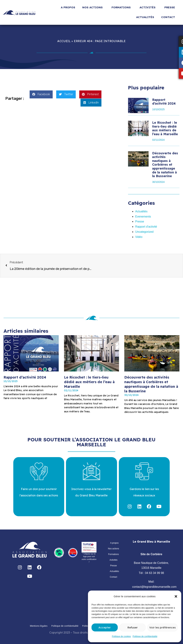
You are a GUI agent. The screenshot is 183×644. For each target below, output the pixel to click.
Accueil (64, 41)
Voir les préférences (163, 627)
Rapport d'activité (146, 227)
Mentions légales (39, 626)
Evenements (143, 217)
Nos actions (93, 7)
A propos (68, 7)
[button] (176, 596)
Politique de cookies (121, 636)
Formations (122, 7)
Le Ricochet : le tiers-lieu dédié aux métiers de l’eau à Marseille (165, 128)
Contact (169, 17)
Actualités (145, 17)
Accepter (105, 627)
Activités (148, 7)
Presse (171, 7)
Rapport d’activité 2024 (164, 102)
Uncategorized (144, 232)
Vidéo (139, 237)
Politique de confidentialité (145, 636)
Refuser (133, 627)
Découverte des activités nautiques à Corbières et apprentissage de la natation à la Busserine (165, 165)
